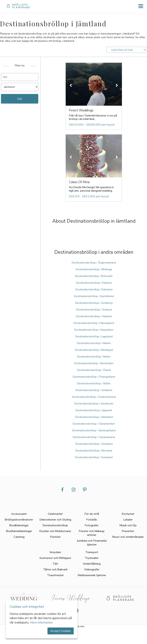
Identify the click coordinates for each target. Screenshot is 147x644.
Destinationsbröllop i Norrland (94, 451)
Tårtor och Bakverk (55, 569)
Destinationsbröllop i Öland (94, 370)
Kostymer (128, 514)
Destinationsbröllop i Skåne (94, 383)
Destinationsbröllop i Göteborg (94, 303)
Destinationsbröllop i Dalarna (94, 283)
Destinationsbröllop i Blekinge (94, 269)
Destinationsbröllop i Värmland (94, 417)
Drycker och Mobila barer (55, 531)
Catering (19, 537)
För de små (92, 514)
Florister (55, 537)
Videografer (92, 569)
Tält (55, 564)
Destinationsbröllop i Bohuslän (94, 276)
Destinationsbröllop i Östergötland (94, 377)
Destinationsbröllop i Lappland (94, 336)
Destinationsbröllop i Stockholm (94, 404)
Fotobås (92, 520)
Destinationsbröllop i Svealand (94, 457)
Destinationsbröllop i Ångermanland (94, 263)
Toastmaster (55, 575)
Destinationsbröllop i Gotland (94, 310)
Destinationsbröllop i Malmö (94, 343)
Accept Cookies (61, 631)
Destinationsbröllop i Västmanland (94, 437)
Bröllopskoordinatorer (19, 520)
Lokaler (128, 520)
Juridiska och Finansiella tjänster (92, 543)
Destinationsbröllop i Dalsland (94, 289)
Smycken (55, 552)
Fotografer (92, 525)
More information (41, 623)
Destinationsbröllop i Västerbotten (94, 424)
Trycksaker (92, 558)
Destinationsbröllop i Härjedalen (94, 330)
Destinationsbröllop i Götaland (94, 444)
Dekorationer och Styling (55, 520)
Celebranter (55, 514)
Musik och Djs (128, 525)
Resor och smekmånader (128, 537)
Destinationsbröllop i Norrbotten (94, 363)
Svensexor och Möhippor (55, 558)
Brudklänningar (19, 525)
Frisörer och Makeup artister (92, 533)
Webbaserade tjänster (92, 575)
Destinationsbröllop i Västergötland (94, 430)
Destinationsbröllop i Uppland (94, 410)
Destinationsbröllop (55, 525)
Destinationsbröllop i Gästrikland (94, 296)
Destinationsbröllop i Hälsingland (94, 323)
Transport (92, 552)
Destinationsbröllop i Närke (94, 357)
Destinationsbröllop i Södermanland (94, 397)
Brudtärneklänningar (19, 531)
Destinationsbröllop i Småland (94, 390)
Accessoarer (19, 514)
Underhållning (92, 564)
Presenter (128, 531)
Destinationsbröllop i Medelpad (94, 350)
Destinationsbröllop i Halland (94, 316)
